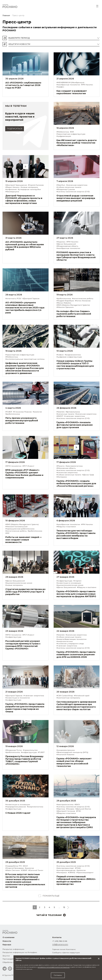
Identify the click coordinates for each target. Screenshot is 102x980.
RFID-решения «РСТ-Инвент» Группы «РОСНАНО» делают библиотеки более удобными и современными (24, 474)
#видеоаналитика (73, 355)
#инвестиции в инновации (69, 583)
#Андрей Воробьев (65, 301)
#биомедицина (12, 192)
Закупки (6, 956)
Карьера (7, 945)
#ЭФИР (24, 870)
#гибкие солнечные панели (69, 187)
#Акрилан (61, 242)
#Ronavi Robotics (64, 303)
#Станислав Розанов (22, 412)
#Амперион (62, 477)
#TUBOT (9, 412)
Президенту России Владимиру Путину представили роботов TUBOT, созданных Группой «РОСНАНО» (24, 760)
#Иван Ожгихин (13, 870)
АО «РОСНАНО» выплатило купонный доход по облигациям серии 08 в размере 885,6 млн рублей (25, 246)
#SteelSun (61, 185)
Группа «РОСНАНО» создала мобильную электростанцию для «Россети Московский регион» (76, 483)
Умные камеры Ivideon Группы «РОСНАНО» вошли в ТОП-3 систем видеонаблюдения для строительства (75, 365)
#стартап (77, 581)
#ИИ (72, 132)
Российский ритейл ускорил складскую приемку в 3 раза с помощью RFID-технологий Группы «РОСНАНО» (23, 645)
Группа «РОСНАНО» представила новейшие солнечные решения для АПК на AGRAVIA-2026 (76, 654)
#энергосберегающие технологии (71, 639)
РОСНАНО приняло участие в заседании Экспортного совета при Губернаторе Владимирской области (76, 256)
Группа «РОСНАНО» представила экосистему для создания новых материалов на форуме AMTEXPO (76, 594)
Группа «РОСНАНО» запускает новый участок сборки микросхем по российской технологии (74, 762)
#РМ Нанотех (87, 85)
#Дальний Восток (83, 809)
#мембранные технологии (68, 85)
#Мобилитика (63, 132)
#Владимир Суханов (66, 189)
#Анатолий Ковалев (65, 755)
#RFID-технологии (13, 466)
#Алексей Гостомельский (16, 527)
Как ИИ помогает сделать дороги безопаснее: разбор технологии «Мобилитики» (77, 143)
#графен (60, 87)
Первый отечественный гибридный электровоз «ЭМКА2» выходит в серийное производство (76, 880)
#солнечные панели (65, 414)
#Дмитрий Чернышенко (16, 185)
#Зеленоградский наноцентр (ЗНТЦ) (72, 752)
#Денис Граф (88, 475)
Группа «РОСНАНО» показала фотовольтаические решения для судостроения (75, 425)
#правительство (30, 750)
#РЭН (78, 811)
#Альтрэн (70, 809)
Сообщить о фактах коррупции (66, 953)
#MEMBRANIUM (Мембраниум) (70, 82)
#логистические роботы (83, 298)
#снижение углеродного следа (70, 644)
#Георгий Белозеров (15, 868)
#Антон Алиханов (83, 301)
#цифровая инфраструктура (69, 357)
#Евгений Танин (36, 870)
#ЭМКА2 (72, 873)
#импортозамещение (66, 870)
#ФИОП (60, 416)
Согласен (58, 975)
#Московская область (66, 468)
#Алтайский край (82, 696)
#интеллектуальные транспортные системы (25, 359)
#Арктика (61, 809)
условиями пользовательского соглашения (54, 967)
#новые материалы (29, 187)
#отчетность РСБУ (13, 298)
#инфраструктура (64, 581)
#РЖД (78, 868)
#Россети (61, 466)
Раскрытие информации (13, 949)
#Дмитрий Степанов (66, 811)
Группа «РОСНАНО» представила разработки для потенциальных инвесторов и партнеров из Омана (25, 708)
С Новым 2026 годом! (18, 813)
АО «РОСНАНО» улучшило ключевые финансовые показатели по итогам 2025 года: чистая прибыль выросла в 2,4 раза (25, 308)
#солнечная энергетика (77, 185)
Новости (7, 941)
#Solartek (61, 412)
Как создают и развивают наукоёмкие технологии (72, 92)
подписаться (15, 129)
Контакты (57, 937)
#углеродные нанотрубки (29, 189)
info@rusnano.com (60, 944)
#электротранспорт (65, 868)
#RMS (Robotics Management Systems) (73, 305)
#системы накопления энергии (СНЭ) (73, 192)
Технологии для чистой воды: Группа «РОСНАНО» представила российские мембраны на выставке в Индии (76, 534)
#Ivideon (60, 355)
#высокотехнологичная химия (19, 583)
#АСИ (25, 866)
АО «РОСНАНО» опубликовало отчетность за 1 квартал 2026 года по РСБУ (23, 85)
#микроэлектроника (66, 750)
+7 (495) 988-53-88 (60, 941)
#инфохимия (11, 189)
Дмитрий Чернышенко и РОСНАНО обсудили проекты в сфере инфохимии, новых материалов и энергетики (24, 199)
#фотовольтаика (73, 412)
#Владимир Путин (14, 750)
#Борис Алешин (12, 187)
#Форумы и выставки (66, 527)
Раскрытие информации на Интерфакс (20, 952)
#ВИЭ (77, 805)
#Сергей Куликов (36, 185)
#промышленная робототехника (20, 529)
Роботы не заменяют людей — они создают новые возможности (24, 540)
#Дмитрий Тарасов (31, 298)
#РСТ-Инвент (28, 466)
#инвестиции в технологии (18, 698)
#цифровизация (64, 136)
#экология (37, 412)
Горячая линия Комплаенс (64, 949)
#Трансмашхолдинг (85, 873)
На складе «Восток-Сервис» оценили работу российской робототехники (74, 314)
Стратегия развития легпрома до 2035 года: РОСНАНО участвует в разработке (25, 592)
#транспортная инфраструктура (71, 134)
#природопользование (16, 807)
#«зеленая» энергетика (75, 416)
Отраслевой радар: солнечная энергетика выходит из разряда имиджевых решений (76, 198)
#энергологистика (65, 641)
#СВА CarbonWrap (65, 696)
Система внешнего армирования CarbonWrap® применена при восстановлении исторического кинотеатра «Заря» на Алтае (76, 706)
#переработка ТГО (14, 866)
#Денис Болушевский (66, 244)
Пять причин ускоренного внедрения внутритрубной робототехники (22, 421)
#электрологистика (74, 466)
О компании (8, 937)
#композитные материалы (68, 698)
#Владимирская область (67, 246)
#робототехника (64, 298)
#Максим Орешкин (65, 307)
